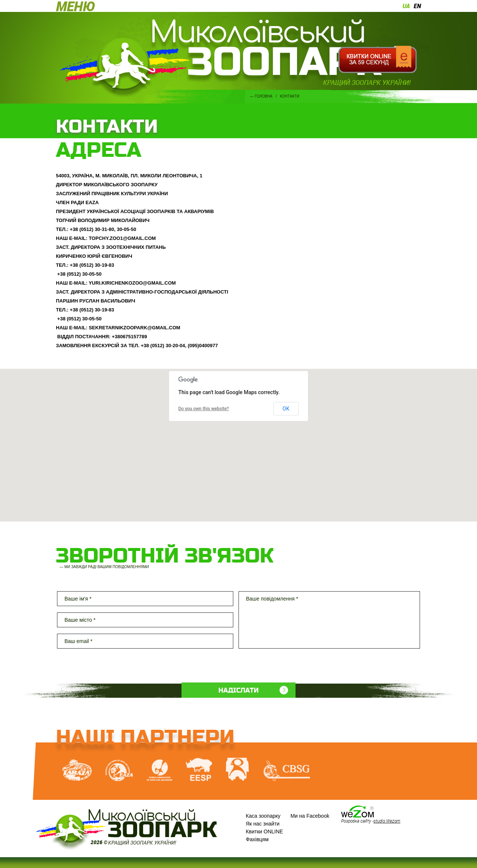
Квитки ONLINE (265, 831)
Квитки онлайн (377, 60)
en (417, 6)
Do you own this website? (204, 409)
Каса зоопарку (263, 816)
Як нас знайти (263, 824)
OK (286, 409)
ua (406, 6)
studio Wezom (387, 821)
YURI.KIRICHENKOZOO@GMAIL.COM (132, 283)
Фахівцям (257, 839)
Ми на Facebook (310, 816)
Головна (264, 96)
